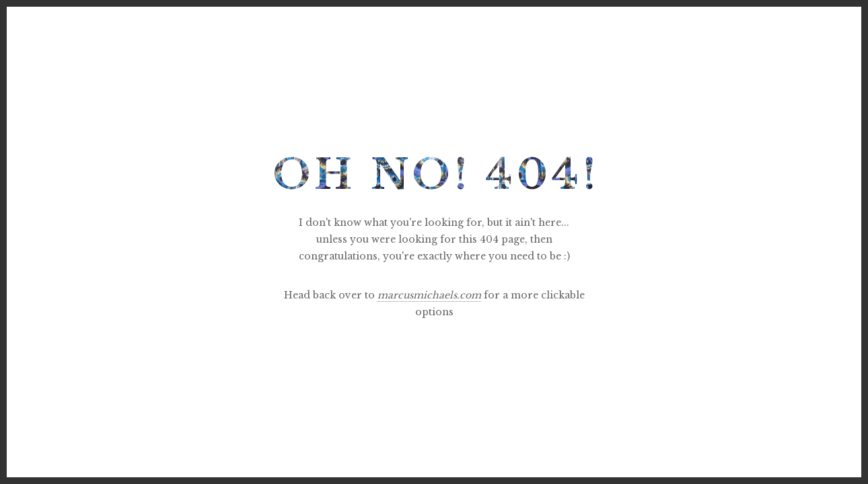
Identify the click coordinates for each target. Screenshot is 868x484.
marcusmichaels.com (429, 295)
